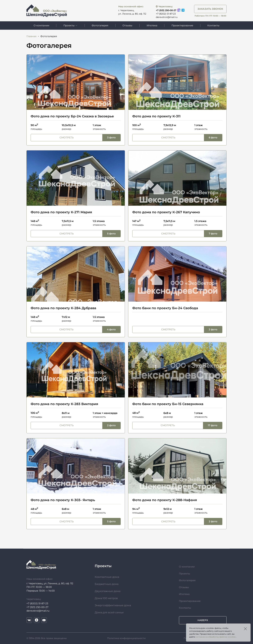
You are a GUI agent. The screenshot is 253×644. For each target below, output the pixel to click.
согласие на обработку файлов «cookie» (216, 637)
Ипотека (152, 26)
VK (29, 620)
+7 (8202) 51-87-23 (166, 14)
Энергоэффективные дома (113, 605)
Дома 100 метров (106, 598)
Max (179, 10)
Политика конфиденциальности (126, 638)
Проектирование (182, 26)
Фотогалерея (100, 26)
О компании (41, 26)
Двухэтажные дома (108, 591)
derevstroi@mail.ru (167, 17)
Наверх (203, 620)
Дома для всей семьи (109, 612)
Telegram (183, 10)
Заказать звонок (210, 9)
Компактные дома (107, 577)
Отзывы (127, 26)
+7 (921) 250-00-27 (166, 10)
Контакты (213, 26)
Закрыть (245, 629)
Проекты (185, 574)
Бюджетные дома (107, 584)
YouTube (44, 620)
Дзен (37, 620)
